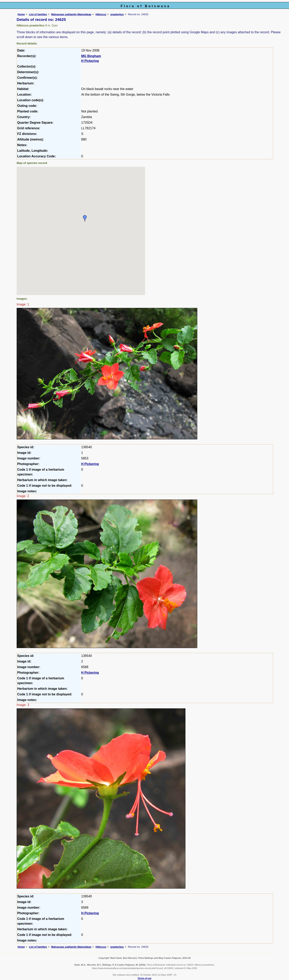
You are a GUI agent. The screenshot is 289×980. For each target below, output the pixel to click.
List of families (38, 14)
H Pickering (90, 61)
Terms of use (145, 978)
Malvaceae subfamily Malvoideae (71, 14)
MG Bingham (91, 56)
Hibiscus (101, 14)
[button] (85, 218)
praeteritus (117, 14)
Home (21, 14)
